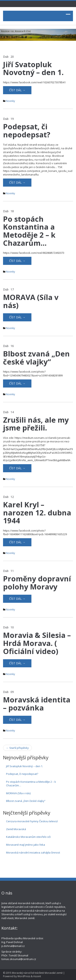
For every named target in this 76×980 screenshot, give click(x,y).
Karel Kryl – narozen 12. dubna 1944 (37, 513)
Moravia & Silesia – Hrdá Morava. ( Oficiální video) (37, 643)
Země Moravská (16, 829)
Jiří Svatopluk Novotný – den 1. (33, 68)
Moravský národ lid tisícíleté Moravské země (37, 973)
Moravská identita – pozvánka (37, 704)
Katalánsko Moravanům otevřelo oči (28, 837)
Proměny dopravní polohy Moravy (37, 583)
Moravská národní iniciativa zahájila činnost (33, 853)
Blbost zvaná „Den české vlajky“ (36, 358)
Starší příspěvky (17, 748)
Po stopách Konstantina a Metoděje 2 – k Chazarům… (29, 231)
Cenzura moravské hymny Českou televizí (32, 821)
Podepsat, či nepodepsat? (27, 131)
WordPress (24, 976)
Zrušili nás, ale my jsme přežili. (36, 424)
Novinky (10, 101)
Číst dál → (17, 90)
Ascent (37, 976)
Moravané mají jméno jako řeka (26, 845)
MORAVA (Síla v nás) (31, 301)
